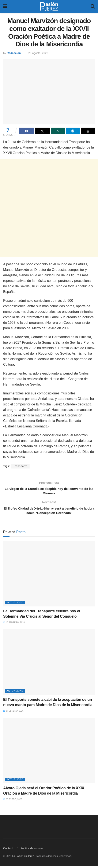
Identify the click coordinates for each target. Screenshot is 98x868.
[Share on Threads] (88, 131)
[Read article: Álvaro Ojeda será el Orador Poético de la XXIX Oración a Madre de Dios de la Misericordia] (49, 752)
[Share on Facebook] (26, 131)
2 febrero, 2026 (13, 713)
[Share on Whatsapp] (58, 131)
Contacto (9, 850)
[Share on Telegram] (73, 131)
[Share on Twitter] (42, 131)
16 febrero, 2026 (14, 625)
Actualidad (15, 604)
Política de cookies (32, 850)
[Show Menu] (5, 6)
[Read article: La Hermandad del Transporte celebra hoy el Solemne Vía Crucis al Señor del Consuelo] (49, 576)
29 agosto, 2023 (38, 53)
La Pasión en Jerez (23, 858)
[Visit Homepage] (49, 6)
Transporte (20, 466)
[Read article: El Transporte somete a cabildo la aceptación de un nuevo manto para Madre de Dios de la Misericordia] (49, 664)
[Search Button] (93, 6)
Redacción (14, 53)
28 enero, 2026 (13, 801)
